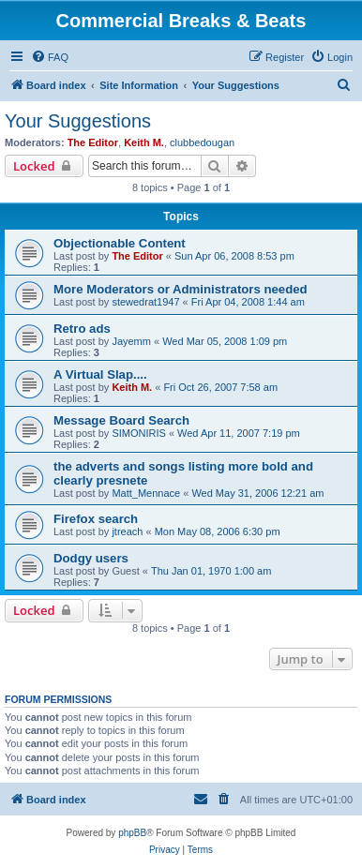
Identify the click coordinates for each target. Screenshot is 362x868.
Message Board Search (121, 420)
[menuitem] (50, 57)
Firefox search (96, 519)
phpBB (132, 833)
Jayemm (131, 341)
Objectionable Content (120, 243)
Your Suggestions (78, 121)
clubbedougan (202, 142)
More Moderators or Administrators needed (181, 289)
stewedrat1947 (145, 302)
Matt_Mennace (146, 493)
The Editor (93, 142)
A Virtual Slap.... (100, 374)
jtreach (127, 531)
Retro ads (82, 329)
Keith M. (144, 142)
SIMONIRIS (138, 433)
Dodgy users (91, 558)
